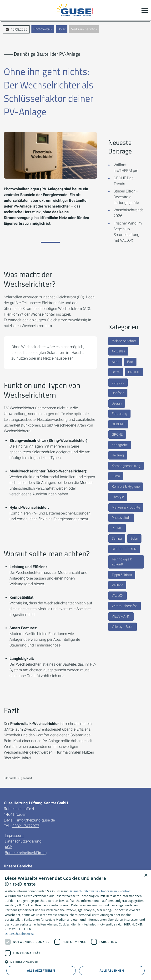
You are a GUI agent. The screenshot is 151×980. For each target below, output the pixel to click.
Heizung (118, 455)
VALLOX (118, 596)
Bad (130, 362)
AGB (8, 847)
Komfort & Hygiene (126, 487)
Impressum (14, 835)
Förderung (119, 414)
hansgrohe (120, 445)
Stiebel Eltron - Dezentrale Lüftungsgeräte (126, 197)
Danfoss (118, 393)
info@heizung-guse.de (36, 820)
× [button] (146, 875)
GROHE (117, 434)
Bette (116, 372)
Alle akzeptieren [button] (41, 971)
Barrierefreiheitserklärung (26, 853)
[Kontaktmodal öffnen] (7, 10)
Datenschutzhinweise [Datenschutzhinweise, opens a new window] (20, 934)
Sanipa (117, 538)
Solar (62, 29)
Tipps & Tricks (122, 575)
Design (117, 403)
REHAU (117, 528)
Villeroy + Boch (123, 627)
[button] (145, 10)
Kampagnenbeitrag (126, 466)
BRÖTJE (134, 372)
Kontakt (125, 891)
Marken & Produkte (126, 507)
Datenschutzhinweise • (85, 891)
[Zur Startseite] (75, 10)
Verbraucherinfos (84, 29)
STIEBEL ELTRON (124, 549)
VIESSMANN (121, 616)
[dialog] (75, 925)
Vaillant (117, 585)
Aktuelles (118, 351)
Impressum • (111, 891)
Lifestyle (118, 497)
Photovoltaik (43, 29)
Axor (115, 362)
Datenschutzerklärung (23, 841)
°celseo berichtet (124, 341)
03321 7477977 (26, 826)
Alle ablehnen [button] (112, 971)
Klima (116, 476)
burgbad (118, 383)
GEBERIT (118, 424)
